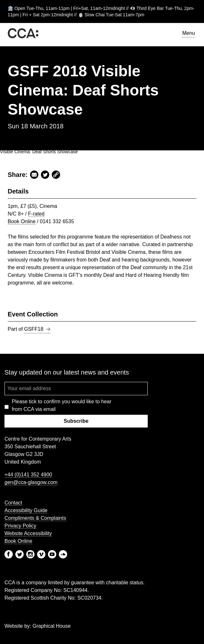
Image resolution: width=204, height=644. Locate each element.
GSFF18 (37, 329)
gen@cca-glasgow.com (31, 482)
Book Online (22, 221)
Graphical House (52, 626)
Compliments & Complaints (35, 518)
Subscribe (76, 421)
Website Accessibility (28, 533)
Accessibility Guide (26, 510)
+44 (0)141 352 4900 (28, 475)
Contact (13, 503)
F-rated (36, 214)
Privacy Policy (20, 526)
